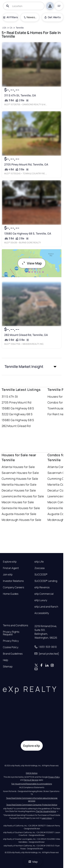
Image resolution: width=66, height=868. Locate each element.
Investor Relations (13, 581)
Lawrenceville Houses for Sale (23, 496)
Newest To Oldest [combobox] (32, 17)
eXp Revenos (42, 587)
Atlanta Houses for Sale (18, 467)
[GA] (11, 28)
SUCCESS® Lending (46, 581)
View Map (32, 263)
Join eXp (8, 575)
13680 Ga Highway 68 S (18, 408)
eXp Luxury (41, 600)
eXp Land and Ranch (46, 607)
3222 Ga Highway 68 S (17, 414)
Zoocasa (40, 568)
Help (5, 660)
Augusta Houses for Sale (19, 514)
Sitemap (8, 667)
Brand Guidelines (13, 654)
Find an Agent (11, 568)
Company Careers (13, 587)
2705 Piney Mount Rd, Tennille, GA (26, 164)
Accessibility (42, 613)
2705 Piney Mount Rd (16, 402)
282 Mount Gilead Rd (16, 426)
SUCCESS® (41, 575)
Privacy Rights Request (11, 633)
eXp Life (39, 562)
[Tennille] (20, 28)
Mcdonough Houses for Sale (21, 520)
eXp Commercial (44, 594)
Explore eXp (10, 562)
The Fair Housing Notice (46, 811)
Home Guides (11, 594)
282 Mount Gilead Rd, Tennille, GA (26, 335)
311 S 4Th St (10, 397)
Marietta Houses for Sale (19, 485)
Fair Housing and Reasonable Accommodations (32, 784)
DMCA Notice (32, 773)
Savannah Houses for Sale (20, 473)
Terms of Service (31, 780)
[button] (32, 367)
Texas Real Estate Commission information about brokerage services (32, 799)
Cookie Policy (11, 647)
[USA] (4, 28)
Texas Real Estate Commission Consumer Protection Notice (32, 805)
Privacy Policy (11, 641)
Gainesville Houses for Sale (21, 508)
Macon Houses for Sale (18, 502)
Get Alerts (53, 17)
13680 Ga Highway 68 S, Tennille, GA (27, 234)
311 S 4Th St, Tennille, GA (20, 95)
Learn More (47, 818)
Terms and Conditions (15, 625)
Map (33, 862)
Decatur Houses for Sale (19, 490)
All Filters (10, 17)
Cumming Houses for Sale (20, 479)
